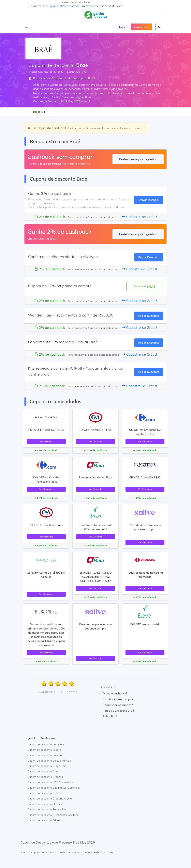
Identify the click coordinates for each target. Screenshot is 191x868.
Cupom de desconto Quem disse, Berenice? (54, 788)
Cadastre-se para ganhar (138, 159)
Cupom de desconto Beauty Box (47, 809)
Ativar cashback (148, 200)
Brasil (39, 112)
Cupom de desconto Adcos (44, 820)
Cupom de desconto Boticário (45, 755)
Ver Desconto (46, 442)
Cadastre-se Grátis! (139, 217)
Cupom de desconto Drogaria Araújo (50, 798)
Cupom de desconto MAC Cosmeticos (50, 782)
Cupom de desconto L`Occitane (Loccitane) (54, 815)
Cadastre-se (141, 27)
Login (122, 27)
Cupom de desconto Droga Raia (47, 766)
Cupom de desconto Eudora (44, 750)
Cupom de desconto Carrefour (46, 744)
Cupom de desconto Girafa (44, 793)
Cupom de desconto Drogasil (45, 777)
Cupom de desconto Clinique (45, 804)
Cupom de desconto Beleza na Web (49, 761)
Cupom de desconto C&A (43, 771)
